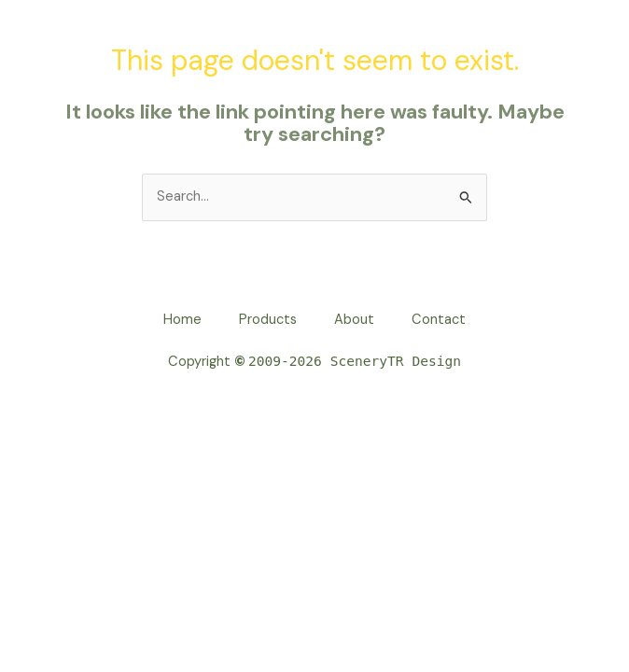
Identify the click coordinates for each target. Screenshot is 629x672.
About (354, 320)
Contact (439, 320)
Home (182, 320)
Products (268, 320)
